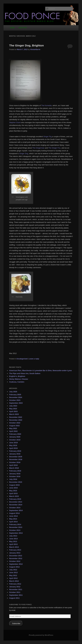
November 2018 (16, 459)
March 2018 (14, 468)
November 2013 (16, 527)
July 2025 (13, 392)
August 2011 (14, 598)
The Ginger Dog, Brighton (26, 45)
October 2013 (15, 530)
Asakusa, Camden (17, 382)
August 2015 (14, 485)
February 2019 (15, 451)
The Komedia (46, 105)
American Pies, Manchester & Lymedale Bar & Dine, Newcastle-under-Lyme (40, 370)
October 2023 (15, 400)
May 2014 (13, 519)
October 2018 (15, 462)
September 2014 (16, 510)
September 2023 (16, 403)
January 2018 (15, 474)
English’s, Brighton (17, 376)
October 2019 (15, 440)
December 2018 (16, 457)
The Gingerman (38, 148)
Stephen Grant (15, 122)
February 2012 (15, 584)
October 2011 (15, 592)
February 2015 (15, 499)
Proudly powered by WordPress (41, 635)
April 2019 (13, 448)
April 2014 (13, 522)
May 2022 (13, 428)
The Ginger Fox (54, 148)
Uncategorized (22, 359)
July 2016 (13, 479)
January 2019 (15, 454)
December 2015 (16, 482)
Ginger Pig (47, 137)
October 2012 (15, 561)
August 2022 (14, 426)
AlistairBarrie (35, 49)
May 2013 (13, 541)
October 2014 (15, 508)
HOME (12, 28)
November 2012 (16, 558)
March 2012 (14, 581)
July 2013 (13, 536)
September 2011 (16, 595)
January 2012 (15, 587)
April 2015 (13, 493)
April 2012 (13, 578)
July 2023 (13, 406)
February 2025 (15, 395)
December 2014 (16, 502)
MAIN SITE (23, 28)
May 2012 (13, 575)
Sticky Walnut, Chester (19, 379)
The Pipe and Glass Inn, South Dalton (25, 373)
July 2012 (13, 570)
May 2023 (13, 409)
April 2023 (13, 411)
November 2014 (16, 505)
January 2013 (15, 553)
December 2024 (16, 397)
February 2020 (15, 434)
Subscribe (16, 623)
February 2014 (15, 524)
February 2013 (15, 550)
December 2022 (16, 417)
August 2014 (14, 513)
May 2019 (13, 445)
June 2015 (13, 488)
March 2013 (14, 547)
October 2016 (15, 476)
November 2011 (16, 589)
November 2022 (16, 420)
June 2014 (13, 516)
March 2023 (14, 414)
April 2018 (13, 465)
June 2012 (13, 572)
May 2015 (13, 491)
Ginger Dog (24, 154)
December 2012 (16, 556)
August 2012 (14, 567)
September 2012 (16, 564)
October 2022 (15, 423)
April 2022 (13, 431)
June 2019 (13, 443)
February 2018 (15, 471)
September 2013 (16, 533)
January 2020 (15, 437)
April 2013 (13, 544)
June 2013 (13, 539)
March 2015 (14, 496)
